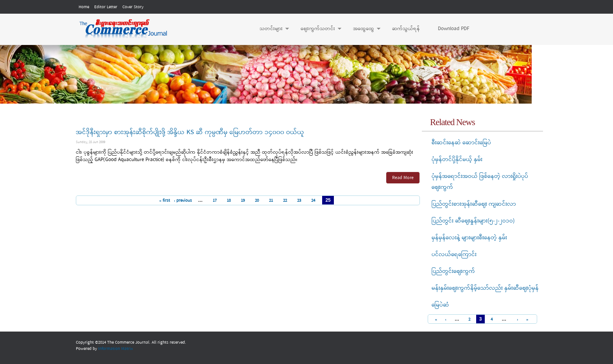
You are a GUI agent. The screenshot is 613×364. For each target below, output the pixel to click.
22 (285, 201)
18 (229, 201)
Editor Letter (106, 7)
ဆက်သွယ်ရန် (406, 29)
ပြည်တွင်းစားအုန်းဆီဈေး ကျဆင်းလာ (474, 204)
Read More (403, 178)
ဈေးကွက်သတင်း (317, 29)
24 (313, 201)
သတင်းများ (270, 29)
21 (271, 201)
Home (84, 7)
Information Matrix (116, 349)
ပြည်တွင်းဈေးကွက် (453, 271)
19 (243, 201)
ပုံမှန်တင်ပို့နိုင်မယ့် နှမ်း (457, 160)
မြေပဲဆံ (440, 305)
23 (299, 201)
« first (165, 201)
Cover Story (133, 7)
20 (257, 201)
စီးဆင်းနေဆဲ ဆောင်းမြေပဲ (461, 143)
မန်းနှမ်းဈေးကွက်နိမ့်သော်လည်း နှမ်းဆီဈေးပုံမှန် (485, 288)
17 (215, 201)
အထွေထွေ (363, 29)
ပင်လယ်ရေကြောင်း (454, 255)
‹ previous (183, 201)
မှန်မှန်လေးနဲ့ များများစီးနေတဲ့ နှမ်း (469, 238)
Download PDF (453, 29)
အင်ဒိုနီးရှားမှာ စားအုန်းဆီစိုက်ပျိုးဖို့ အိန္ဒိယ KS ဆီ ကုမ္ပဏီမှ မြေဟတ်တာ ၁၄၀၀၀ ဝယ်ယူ (190, 132)
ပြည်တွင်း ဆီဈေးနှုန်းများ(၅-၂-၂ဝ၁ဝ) (473, 221)
